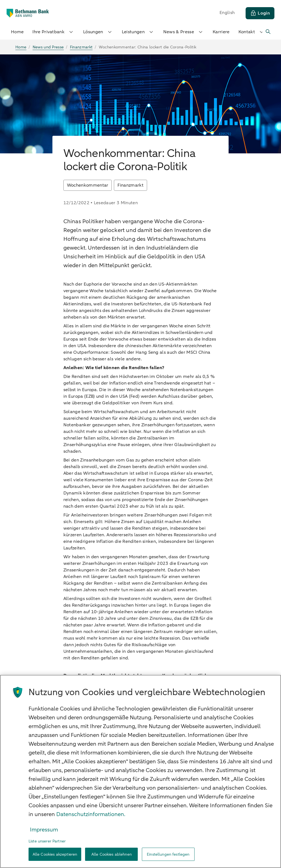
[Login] (260, 13)
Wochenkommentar (88, 185)
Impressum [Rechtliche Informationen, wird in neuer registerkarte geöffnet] (44, 830)
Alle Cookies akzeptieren (55, 854)
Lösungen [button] (98, 32)
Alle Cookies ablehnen (112, 854)
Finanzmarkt (130, 185)
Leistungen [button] (138, 32)
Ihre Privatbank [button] (53, 32)
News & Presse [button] (184, 32)
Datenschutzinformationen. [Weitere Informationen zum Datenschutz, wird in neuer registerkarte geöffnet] (91, 814)
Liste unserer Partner (47, 841)
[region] (140, 771)
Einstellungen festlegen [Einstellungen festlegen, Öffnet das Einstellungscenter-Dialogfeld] (168, 854)
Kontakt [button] (252, 32)
